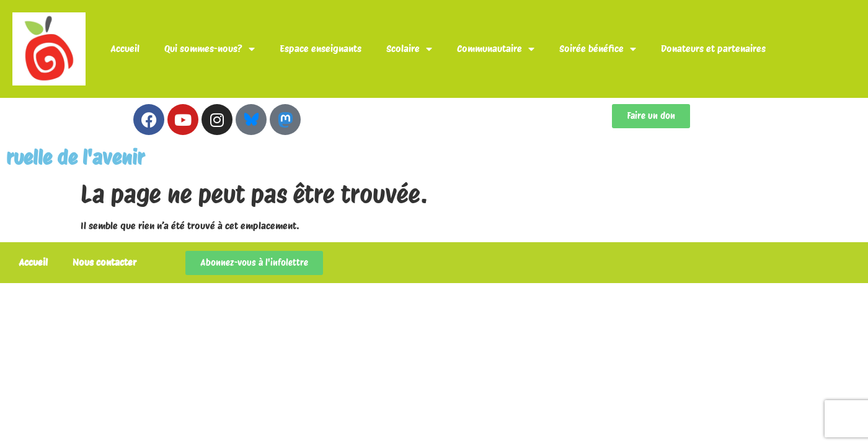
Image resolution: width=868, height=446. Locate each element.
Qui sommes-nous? (210, 49)
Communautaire (496, 49)
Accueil (125, 49)
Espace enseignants (321, 49)
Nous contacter (104, 262)
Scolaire (409, 49)
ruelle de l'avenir (75, 158)
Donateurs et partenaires (713, 49)
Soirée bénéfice (598, 49)
